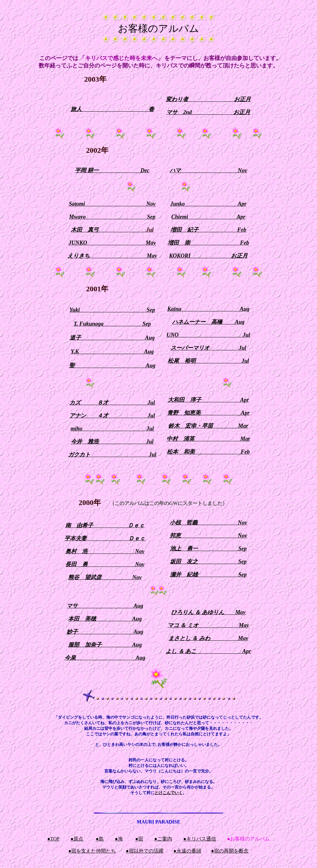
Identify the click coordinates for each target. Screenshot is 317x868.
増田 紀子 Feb (208, 230)
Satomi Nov (112, 204)
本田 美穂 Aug (105, 619)
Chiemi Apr (208, 217)
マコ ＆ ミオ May (208, 625)
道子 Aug (112, 338)
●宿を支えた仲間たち (92, 851)
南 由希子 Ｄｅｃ (105, 525)
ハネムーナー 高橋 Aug (208, 322)
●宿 (139, 839)
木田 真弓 (112, 230)
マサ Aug (105, 606)
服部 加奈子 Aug (105, 645)
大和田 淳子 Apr (208, 400)
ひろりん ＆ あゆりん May (208, 612)
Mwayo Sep (112, 217)
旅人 (76, 109)
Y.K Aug (112, 352)
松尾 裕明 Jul (208, 361)
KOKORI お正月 (208, 256)
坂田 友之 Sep (208, 562)
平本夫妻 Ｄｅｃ (105, 538)
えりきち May (112, 256)
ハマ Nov (208, 170)
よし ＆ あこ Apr (208, 651)
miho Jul (112, 429)
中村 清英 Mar (208, 439)
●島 (100, 839)
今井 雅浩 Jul (112, 442)
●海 (119, 839)
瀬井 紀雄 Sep (208, 575)
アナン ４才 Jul (112, 416)
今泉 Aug (105, 658)
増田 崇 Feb (208, 243)
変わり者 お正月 (208, 99)
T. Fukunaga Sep (112, 324)
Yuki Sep (112, 310)
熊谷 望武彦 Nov (105, 577)
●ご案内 (163, 839)
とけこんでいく (169, 793)
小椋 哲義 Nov (208, 523)
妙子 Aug (105, 632)
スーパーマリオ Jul (208, 348)
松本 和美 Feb (208, 452)
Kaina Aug (208, 309)
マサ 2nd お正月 (208, 112)
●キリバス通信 (200, 839)
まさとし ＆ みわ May (208, 638)
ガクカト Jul (112, 455)
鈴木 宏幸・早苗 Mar (208, 426)
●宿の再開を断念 (230, 851)
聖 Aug (112, 366)
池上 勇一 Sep (208, 549)
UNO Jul (208, 335)
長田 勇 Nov (105, 564)
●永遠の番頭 (187, 851)
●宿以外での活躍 (145, 851)
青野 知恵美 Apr (208, 413)
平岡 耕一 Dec (112, 170)
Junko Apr (208, 204)
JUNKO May (112, 243)
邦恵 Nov (208, 536)
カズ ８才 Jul (112, 403)
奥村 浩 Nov (105, 551)
